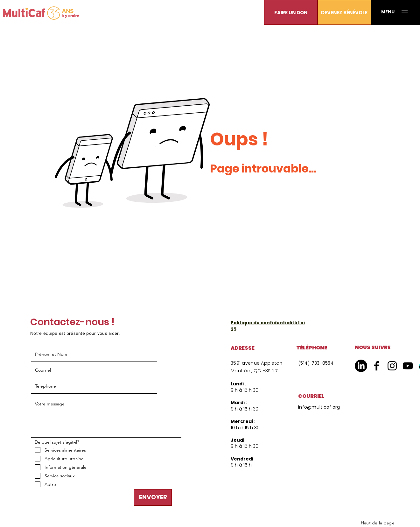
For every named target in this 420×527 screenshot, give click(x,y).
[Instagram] (392, 366)
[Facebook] (377, 366)
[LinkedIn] (361, 366)
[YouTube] (408, 366)
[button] (291, 12)
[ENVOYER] (153, 497)
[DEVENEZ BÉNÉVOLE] (344, 12)
